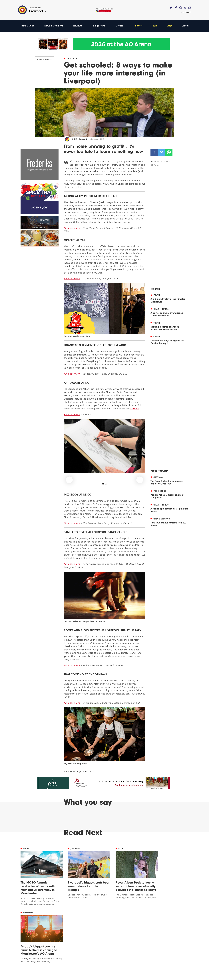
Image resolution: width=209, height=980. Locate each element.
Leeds (24, 935)
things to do (81, 771)
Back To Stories (44, 60)
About (185, 26)
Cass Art (135, 409)
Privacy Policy (129, 943)
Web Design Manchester (131, 977)
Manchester (27, 932)
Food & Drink (27, 26)
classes (91, 771)
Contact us (127, 932)
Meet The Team (130, 951)
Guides (120, 26)
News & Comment (54, 26)
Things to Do (99, 26)
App (170, 26)
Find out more (72, 228)
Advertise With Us (131, 935)
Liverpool (25, 939)
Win (155, 26)
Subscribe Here (130, 939)
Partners (138, 26)
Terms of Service (130, 947)
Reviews (78, 26)
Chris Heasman (79, 139)
